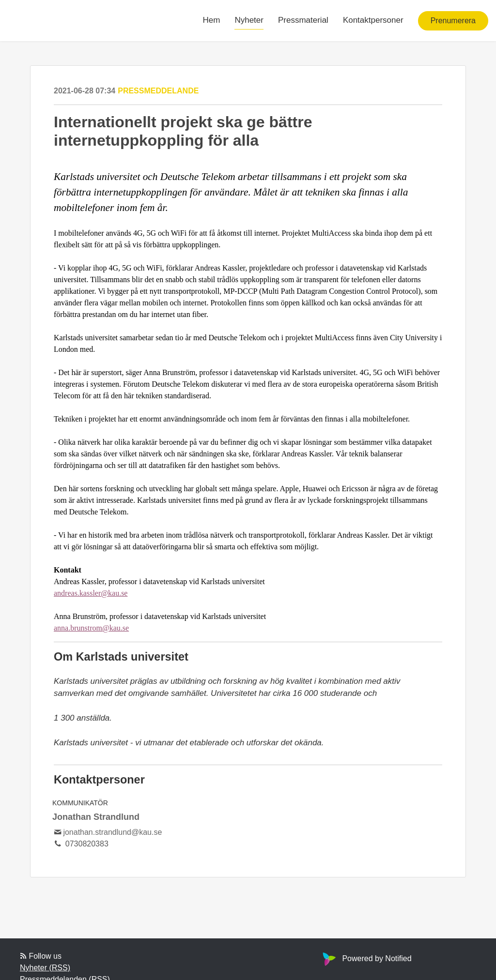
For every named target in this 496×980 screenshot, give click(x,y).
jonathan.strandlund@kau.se (112, 832)
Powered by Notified (366, 958)
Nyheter (249, 20)
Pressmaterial (303, 20)
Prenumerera (453, 21)
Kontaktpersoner (373, 20)
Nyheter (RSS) (45, 968)
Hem (212, 20)
